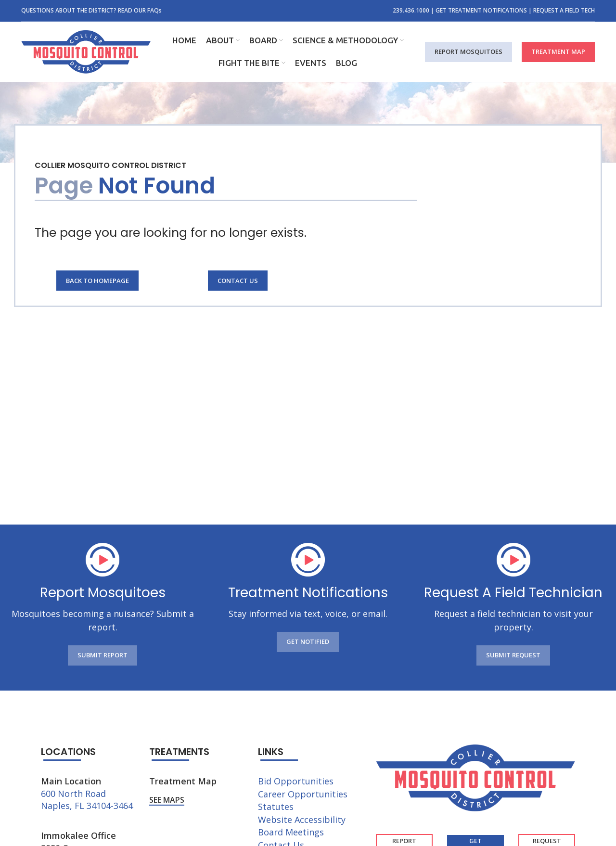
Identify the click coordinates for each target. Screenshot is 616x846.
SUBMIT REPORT (103, 655)
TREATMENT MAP (558, 51)
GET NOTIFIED (308, 641)
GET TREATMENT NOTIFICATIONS (481, 10)
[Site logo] (86, 51)
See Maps (167, 800)
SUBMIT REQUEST (513, 655)
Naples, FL (63, 806)
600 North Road (73, 794)
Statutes (276, 807)
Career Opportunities (303, 794)
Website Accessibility (302, 820)
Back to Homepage (97, 281)
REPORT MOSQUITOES (468, 51)
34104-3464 (110, 806)
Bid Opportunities (296, 781)
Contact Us (238, 281)
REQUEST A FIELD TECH (564, 10)
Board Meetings (291, 832)
